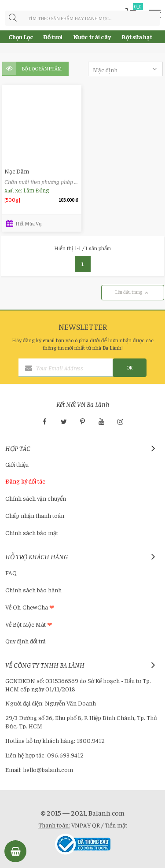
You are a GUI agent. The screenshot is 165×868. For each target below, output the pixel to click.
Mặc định (126, 69)
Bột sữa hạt (137, 37)
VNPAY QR (86, 825)
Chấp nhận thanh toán (35, 515)
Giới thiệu (17, 464)
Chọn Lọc (21, 37)
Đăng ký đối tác (25, 481)
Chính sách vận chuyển (36, 498)
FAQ (11, 573)
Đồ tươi (53, 37)
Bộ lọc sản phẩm (42, 68)
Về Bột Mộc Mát (29, 624)
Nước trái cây (92, 37)
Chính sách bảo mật (32, 532)
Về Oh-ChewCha (30, 607)
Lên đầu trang (133, 292)
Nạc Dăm (17, 171)
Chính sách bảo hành (33, 590)
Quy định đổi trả (26, 641)
